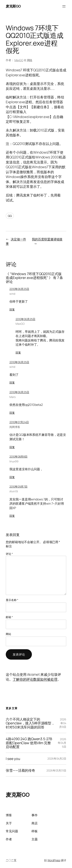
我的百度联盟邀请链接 (47, 239)
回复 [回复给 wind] (12, 309)
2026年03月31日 (56, 770)
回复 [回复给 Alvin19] (12, 516)
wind (12, 294)
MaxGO (19, 60)
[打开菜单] (64, 6)
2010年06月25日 (19, 289)
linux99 (14, 461)
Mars (12, 397)
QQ (10, 216)
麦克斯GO (13, 6)
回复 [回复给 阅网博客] (12, 447)
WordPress (54, 860)
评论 (9, 554)
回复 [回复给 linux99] (12, 477)
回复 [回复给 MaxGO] (18, 352)
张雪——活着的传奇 (20, 770)
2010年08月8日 (18, 456)
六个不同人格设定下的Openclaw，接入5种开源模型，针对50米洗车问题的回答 (30, 723)
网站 (8, 634)
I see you (13, 759)
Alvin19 (14, 491)
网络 (30, 60)
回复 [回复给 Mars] (12, 413)
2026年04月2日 (57, 759)
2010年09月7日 (18, 486)
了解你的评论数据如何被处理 (35, 679)
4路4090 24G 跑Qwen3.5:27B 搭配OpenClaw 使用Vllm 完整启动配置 (29, 743)
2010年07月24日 (19, 422)
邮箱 (9, 617)
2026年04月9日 (63, 723)
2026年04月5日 (62, 743)
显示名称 (12, 600)
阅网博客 (15, 427)
